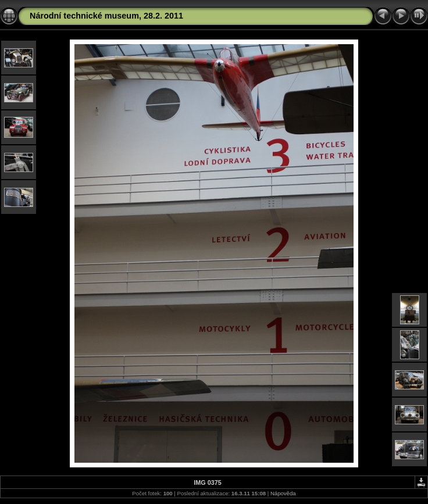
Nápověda (283, 493)
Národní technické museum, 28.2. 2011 (106, 16)
